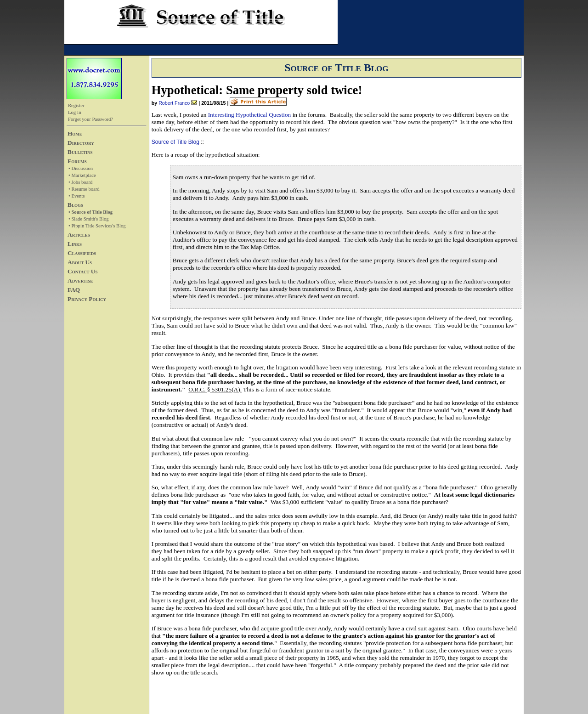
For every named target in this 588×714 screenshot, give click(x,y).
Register (76, 105)
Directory (81, 143)
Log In (75, 112)
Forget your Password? (90, 119)
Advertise (80, 280)
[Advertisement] (94, 369)
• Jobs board (80, 182)
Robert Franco (174, 103)
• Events (76, 196)
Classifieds (82, 253)
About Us (80, 262)
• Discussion (81, 168)
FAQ (74, 290)
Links (75, 244)
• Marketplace (82, 175)
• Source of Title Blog (90, 212)
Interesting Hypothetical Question (250, 115)
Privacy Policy (87, 299)
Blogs (75, 205)
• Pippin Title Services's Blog (97, 226)
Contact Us (82, 271)
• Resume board (84, 189)
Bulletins (80, 152)
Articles (79, 235)
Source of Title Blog (175, 142)
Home (75, 133)
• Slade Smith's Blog (89, 219)
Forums (77, 161)
